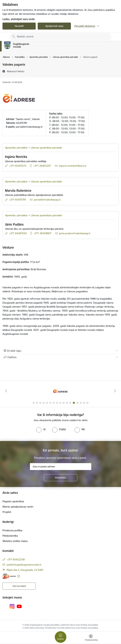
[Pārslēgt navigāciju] (61, 637)
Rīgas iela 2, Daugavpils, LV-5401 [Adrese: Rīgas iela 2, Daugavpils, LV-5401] (25, 570)
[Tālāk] (115, 391)
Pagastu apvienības (13, 501)
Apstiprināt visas (54, 26)
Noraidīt (19, 26)
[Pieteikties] (61, 478)
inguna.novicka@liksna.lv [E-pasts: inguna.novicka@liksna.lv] (73, 166)
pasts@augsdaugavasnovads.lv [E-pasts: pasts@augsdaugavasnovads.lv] (24, 565)
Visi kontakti (19, 586)
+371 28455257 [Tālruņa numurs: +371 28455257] (42, 166)
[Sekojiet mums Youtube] (19, 606)
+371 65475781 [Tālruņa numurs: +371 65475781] (18, 200)
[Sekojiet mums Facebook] (5, 606)
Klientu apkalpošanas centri (18, 507)
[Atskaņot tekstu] (16, 71)
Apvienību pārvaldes (16, 148)
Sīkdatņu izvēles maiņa (15, 541)
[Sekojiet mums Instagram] (12, 606)
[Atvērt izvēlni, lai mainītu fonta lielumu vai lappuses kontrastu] (91, 638)
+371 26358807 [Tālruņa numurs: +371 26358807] (42, 233)
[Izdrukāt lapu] (61, 351)
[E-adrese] (9, 576)
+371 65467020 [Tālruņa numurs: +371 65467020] (18, 233)
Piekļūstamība (10, 536)
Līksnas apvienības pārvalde (46, 148)
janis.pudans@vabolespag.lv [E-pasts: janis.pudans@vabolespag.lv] (75, 233)
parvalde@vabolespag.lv (29, 127)
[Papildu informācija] (19, 576)
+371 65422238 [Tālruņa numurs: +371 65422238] (16, 559)
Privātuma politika (12, 530)
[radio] (41, 429)
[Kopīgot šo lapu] (61, 357)
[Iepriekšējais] (6, 391)
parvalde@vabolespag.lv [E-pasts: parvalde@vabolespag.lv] (47, 200)
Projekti (7, 512)
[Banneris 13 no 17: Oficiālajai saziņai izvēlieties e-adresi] (61, 391)
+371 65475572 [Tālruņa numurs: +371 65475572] (18, 166)
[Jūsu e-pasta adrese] (61, 467)
